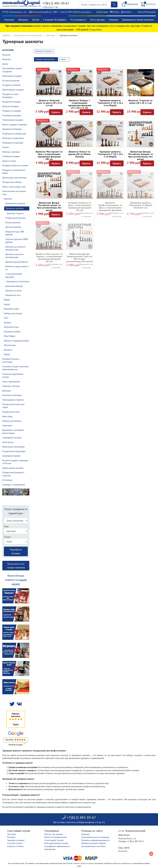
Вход (141, 12)
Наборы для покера (13, 313)
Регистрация (150, 12)
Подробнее (96, 29)
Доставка (104, 12)
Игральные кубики (12, 332)
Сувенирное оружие (11, 456)
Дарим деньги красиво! (13, 468)
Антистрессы (8, 442)
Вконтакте (123, 851)
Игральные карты (12, 309)
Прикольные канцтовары (14, 447)
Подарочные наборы (12, 182)
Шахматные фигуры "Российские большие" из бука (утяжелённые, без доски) (140, 155)
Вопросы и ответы (16, 846)
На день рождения (11, 81)
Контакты (127, 12)
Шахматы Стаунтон (15, 213)
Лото (6, 318)
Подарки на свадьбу (12, 111)
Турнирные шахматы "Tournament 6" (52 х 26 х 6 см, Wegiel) (110, 103)
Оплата (116, 12)
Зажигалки (7, 426)
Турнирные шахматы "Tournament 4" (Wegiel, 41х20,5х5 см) (140, 205)
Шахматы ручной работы (17, 262)
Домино (8, 323)
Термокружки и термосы (13, 400)
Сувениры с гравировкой (14, 485)
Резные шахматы (13, 223)
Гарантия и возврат (16, 840)
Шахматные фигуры (14, 286)
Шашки (7, 300)
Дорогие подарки (10, 106)
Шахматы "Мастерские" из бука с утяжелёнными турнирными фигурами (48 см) (49, 155)
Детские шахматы (13, 227)
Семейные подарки (11, 156)
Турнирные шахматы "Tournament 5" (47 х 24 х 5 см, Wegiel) (110, 154)
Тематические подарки (13, 120)
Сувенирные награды (12, 438)
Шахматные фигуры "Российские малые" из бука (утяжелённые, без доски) (49, 206)
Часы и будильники (11, 382)
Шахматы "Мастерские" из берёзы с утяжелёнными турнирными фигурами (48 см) (49, 258)
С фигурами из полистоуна (17, 281)
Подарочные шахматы (16, 218)
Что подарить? (78, 20)
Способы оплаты (15, 843)
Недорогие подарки (12, 102)
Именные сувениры (11, 152)
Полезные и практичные (13, 138)
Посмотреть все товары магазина (16, 566)
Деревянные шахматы (15, 203)
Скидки (6, 147)
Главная (6, 35)
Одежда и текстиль (11, 386)
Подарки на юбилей (11, 85)
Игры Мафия (9, 336)
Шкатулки (7, 391)
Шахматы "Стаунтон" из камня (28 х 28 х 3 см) (140, 102)
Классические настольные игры (28, 35)
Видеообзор (43, 70)
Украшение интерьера (12, 129)
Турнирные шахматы (15, 208)
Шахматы (51, 35)
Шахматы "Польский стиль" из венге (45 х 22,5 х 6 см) (49, 103)
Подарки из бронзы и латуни (15, 165)
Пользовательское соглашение (95, 837)
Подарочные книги (11, 412)
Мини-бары (7, 416)
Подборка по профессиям (14, 134)
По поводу (7, 480)
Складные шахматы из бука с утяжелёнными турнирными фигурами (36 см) (80, 206)
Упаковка (85, 834)
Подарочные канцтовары (14, 451)
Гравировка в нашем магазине (138, 20)
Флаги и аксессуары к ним (14, 187)
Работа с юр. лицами (53, 834)
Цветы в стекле (9, 161)
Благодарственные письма (56, 843)
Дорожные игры (11, 327)
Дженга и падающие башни (16, 341)
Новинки (113, 20)
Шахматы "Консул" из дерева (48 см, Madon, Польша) (80, 154)
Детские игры (10, 345)
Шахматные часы (13, 295)
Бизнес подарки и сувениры (15, 125)
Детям (36, 20)
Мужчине (9, 20)
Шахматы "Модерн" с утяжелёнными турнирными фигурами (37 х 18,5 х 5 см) (80, 104)
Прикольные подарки (12, 76)
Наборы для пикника (12, 421)
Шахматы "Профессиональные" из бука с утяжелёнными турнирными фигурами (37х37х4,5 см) (110, 208)
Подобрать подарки (16, 551)
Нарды (7, 304)
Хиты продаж (98, 20)
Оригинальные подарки (13, 90)
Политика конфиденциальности (96, 840)
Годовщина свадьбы (12, 115)
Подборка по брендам (13, 143)
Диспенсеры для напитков (14, 178)
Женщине (23, 20)
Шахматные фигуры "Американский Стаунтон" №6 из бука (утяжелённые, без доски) (80, 258)
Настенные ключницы (12, 395)
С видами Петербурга (55, 20)
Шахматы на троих (14, 291)
